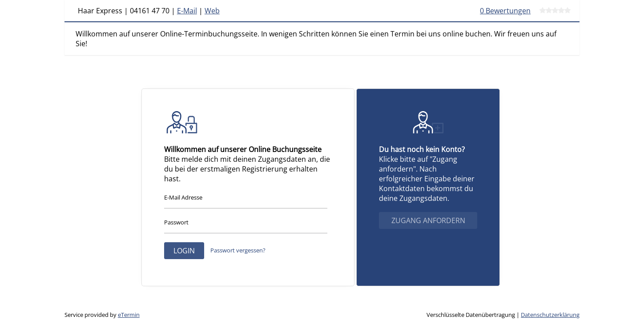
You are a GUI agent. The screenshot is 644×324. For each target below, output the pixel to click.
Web (212, 11)
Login (184, 251)
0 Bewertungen (505, 11)
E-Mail (187, 11)
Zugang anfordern (428, 220)
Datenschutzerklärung (550, 315)
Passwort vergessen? (238, 250)
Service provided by (102, 315)
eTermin (129, 315)
